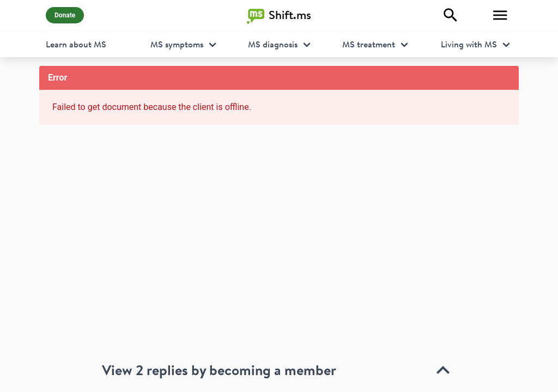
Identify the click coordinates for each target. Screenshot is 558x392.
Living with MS (469, 44)
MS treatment (369, 44)
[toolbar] (279, 346)
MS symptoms (177, 44)
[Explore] (451, 15)
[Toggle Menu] (500, 15)
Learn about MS (76, 44)
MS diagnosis (273, 44)
